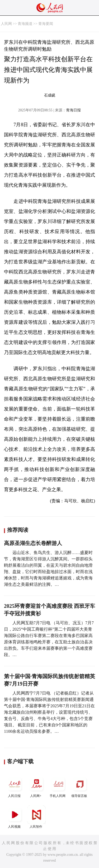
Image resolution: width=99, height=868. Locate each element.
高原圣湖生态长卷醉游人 (33, 543)
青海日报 (73, 110)
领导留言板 (80, 786)
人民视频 (15, 817)
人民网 (6, 24)
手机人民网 (58, 786)
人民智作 (36, 817)
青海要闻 (46, 24)
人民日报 (15, 786)
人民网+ (36, 786)
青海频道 (25, 24)
